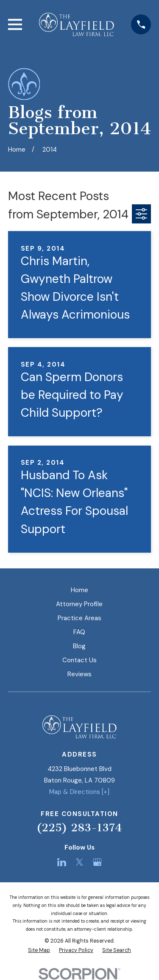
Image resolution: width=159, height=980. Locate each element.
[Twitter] (79, 862)
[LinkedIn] (62, 862)
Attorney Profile (79, 604)
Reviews (79, 674)
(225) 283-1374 (79, 828)
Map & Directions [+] (79, 792)
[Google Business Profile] (97, 862)
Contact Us (79, 660)
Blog (79, 646)
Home (79, 590)
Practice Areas (79, 618)
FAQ (79, 632)
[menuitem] (39, 950)
